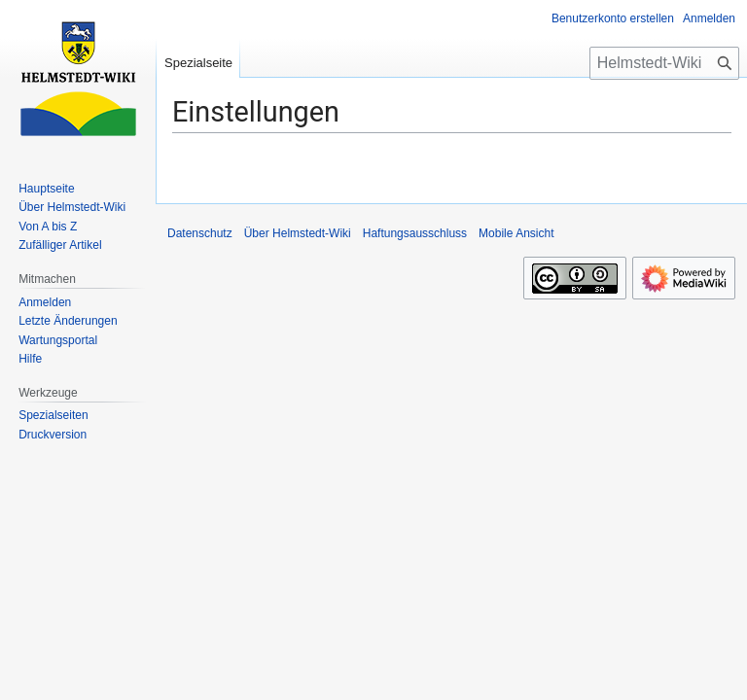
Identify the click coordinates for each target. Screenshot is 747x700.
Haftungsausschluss (415, 233)
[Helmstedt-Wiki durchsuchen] (664, 63)
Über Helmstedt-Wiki (298, 233)
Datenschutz (200, 233)
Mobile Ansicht (516, 233)
